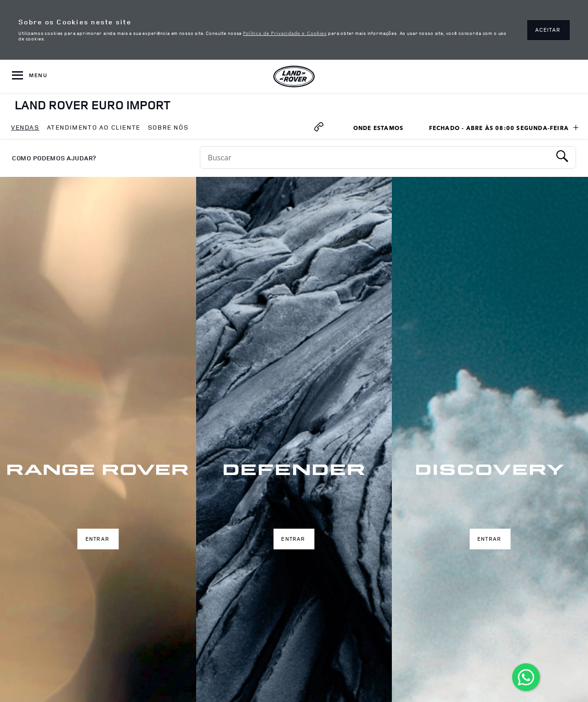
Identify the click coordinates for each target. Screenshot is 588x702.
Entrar (97, 539)
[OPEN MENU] (30, 76)
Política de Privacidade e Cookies (285, 33)
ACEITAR (548, 30)
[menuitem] (25, 128)
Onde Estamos (383, 129)
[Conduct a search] (376, 157)
